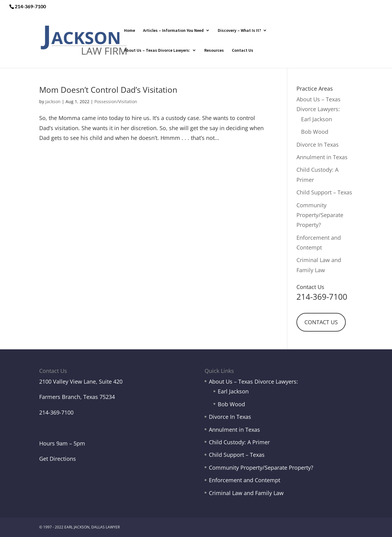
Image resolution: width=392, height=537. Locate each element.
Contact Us (243, 51)
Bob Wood (315, 132)
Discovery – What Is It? (239, 31)
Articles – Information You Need (173, 31)
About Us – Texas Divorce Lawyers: (157, 51)
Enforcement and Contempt (245, 480)
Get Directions (58, 459)
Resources (214, 51)
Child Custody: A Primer (239, 442)
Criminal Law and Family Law (246, 493)
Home (130, 31)
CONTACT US (321, 322)
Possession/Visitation (116, 101)
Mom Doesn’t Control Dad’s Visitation (108, 90)
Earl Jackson (317, 119)
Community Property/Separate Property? (320, 215)
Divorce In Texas (318, 145)
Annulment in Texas (322, 157)
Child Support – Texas (324, 192)
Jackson (53, 101)
